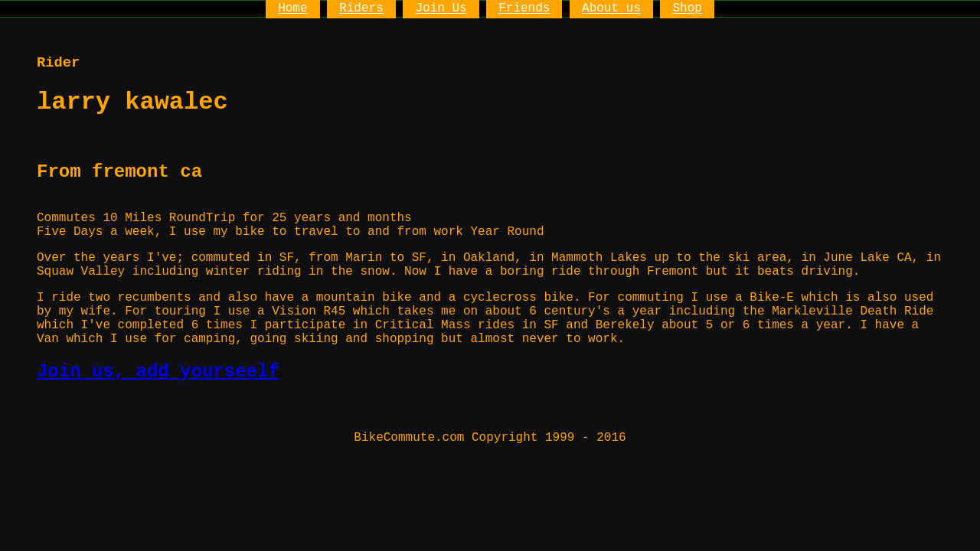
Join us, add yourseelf (158, 372)
